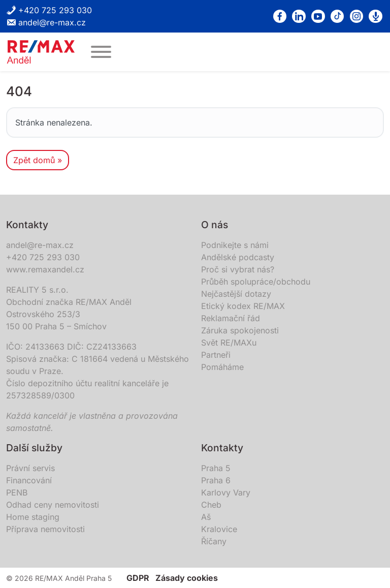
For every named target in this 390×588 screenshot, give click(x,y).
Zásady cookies (187, 578)
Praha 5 (216, 468)
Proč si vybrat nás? (238, 269)
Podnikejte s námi (235, 245)
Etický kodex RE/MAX (243, 306)
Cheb (211, 505)
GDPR (138, 578)
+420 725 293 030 (49, 10)
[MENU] (101, 52)
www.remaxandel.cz (45, 269)
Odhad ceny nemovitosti (53, 505)
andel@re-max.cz (46, 22)
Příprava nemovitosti (45, 529)
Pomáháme (222, 367)
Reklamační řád (231, 318)
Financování (29, 480)
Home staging (33, 517)
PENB (17, 492)
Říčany (214, 541)
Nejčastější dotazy (236, 294)
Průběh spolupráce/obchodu (256, 282)
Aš (206, 517)
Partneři (216, 355)
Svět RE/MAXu (229, 343)
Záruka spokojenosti (240, 330)
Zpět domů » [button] (38, 160)
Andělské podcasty (238, 257)
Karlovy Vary (226, 492)
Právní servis (30, 468)
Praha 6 (216, 480)
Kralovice (219, 529)
